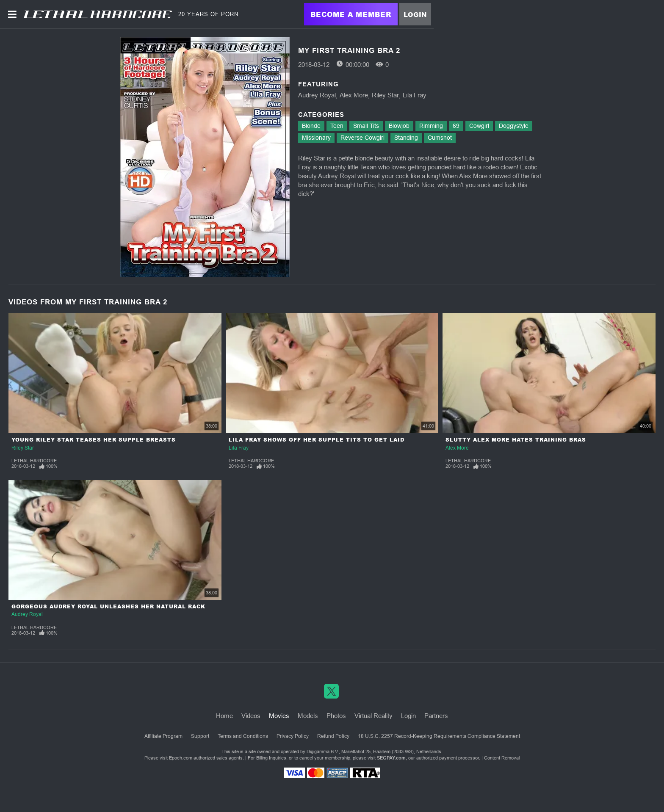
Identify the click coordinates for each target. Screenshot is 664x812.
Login (415, 14)
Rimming (431, 126)
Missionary (316, 138)
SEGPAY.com (391, 758)
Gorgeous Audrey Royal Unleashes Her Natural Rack (108, 606)
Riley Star (385, 95)
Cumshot (440, 138)
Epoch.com (181, 758)
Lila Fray (415, 95)
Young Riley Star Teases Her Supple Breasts (94, 440)
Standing (406, 138)
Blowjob (399, 126)
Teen (337, 126)
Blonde (311, 126)
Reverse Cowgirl (362, 138)
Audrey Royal (317, 95)
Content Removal (502, 758)
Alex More (354, 95)
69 (456, 126)
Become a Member (351, 14)
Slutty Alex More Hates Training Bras (516, 440)
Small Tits (366, 126)
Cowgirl (479, 126)
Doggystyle (514, 126)
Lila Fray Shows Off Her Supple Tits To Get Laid (317, 440)
